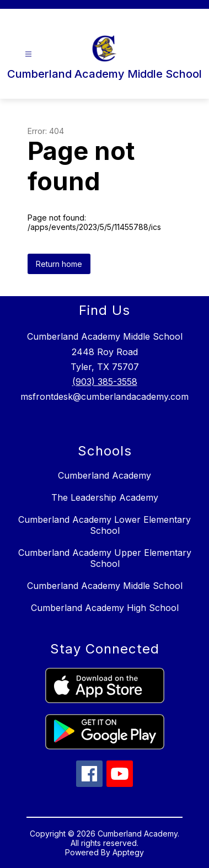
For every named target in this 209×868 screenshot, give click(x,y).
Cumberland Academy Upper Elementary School (105, 558)
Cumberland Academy (104, 475)
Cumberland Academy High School (105, 608)
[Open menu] (28, 54)
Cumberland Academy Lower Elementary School (104, 525)
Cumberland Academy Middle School (105, 586)
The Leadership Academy (105, 497)
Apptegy (128, 852)
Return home (59, 264)
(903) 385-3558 (105, 382)
